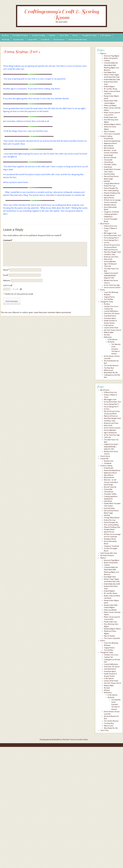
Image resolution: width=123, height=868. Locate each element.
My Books (107, 295)
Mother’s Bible (109, 686)
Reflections (108, 337)
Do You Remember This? (112, 236)
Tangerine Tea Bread (111, 212)
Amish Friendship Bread (112, 141)
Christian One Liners (111, 306)
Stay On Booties (109, 132)
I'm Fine (107, 243)
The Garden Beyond (111, 365)
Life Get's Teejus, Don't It (112, 330)
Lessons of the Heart (111, 328)
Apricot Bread (109, 146)
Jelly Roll (107, 181)
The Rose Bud (109, 368)
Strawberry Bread (110, 205)
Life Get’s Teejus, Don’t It (112, 683)
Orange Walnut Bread (112, 184)
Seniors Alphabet (110, 262)
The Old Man (109, 299)
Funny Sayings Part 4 (111, 240)
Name (6, 270)
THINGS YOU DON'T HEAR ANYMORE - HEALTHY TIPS (111, 276)
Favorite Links (18, 40)
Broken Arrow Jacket (111, 58)
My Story (5, 35)
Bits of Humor (105, 224)
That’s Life (107, 437)
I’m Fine (107, 409)
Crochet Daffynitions (111, 311)
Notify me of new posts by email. (19, 294)
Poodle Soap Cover (111, 117)
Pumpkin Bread (109, 195)
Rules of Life (108, 259)
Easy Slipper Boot (110, 72)
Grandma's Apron (110, 318)
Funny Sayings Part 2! (111, 238)
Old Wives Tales (110, 254)
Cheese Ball (108, 160)
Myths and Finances (111, 250)
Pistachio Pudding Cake (112, 193)
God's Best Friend (110, 316)
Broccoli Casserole (110, 158)
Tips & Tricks (64, 35)
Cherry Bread (108, 162)
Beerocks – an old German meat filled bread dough (111, 482)
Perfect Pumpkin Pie (111, 188)
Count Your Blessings (111, 292)
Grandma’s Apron (110, 671)
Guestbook (45, 40)
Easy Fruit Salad (109, 174)
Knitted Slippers (109, 87)
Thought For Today (89, 35)
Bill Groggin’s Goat (110, 400)
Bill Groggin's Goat (110, 233)
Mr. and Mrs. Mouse (111, 89)
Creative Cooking (38, 35)
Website (7, 280)
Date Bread (108, 167)
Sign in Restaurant (110, 264)
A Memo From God (110, 226)
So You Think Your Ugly (112, 285)
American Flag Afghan (112, 56)
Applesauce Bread (110, 143)
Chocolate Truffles (110, 165)
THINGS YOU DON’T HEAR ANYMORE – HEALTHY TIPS (111, 447)
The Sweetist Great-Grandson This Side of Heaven (116, 349)
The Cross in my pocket (112, 134)
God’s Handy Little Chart (77, 40)
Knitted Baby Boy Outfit (112, 80)
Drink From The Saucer (112, 314)
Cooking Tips (108, 309)
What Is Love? (109, 370)
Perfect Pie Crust (110, 186)
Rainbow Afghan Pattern (112, 124)
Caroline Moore (83, 740)
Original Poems (109, 297)
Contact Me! (32, 40)
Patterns (52, 35)
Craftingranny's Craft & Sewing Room (62, 14)
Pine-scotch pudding (111, 191)
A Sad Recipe (109, 139)
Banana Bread (109, 148)
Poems (75, 35)
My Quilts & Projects (20, 35)
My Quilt (107, 335)
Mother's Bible (109, 332)
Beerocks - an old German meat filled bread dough (111, 153)
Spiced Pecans (109, 198)
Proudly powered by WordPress (50, 740)
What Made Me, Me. (111, 373)
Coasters (107, 61)
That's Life (107, 266)
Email (6, 275)
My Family (6, 40)
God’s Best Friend (110, 669)
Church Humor (59, 40)
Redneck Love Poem (111, 257)
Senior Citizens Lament (112, 288)
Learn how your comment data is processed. (52, 312)
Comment (8, 240)
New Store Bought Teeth (112, 252)
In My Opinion (106, 35)
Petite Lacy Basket (110, 106)
